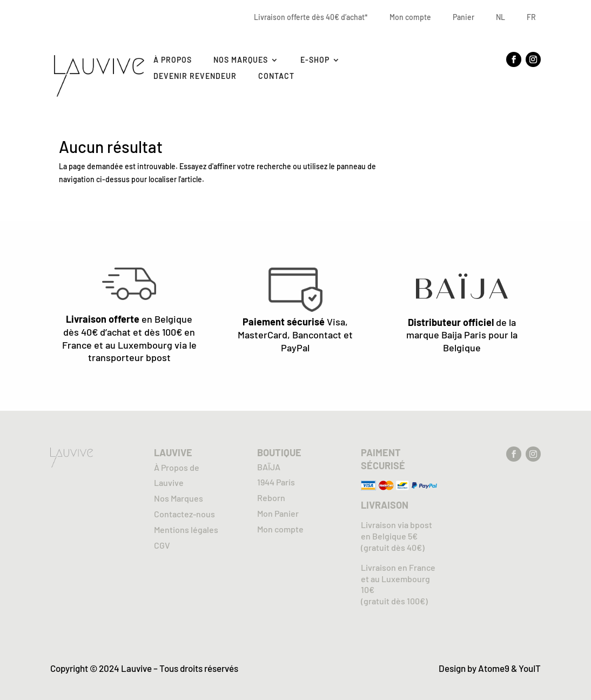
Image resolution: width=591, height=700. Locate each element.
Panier (464, 17)
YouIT (530, 668)
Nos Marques (179, 498)
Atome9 (494, 668)
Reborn (271, 498)
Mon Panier (278, 513)
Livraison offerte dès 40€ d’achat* (311, 17)
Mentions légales (186, 529)
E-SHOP (315, 60)
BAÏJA (269, 467)
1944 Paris (276, 482)
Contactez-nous (184, 514)
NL (501, 17)
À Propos (173, 60)
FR (531, 17)
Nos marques (241, 60)
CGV (162, 545)
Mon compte (410, 17)
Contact (276, 76)
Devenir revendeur (195, 76)
